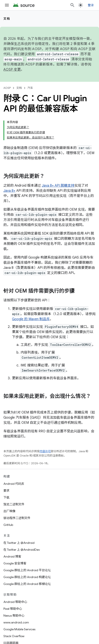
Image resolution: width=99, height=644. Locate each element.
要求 (6, 491)
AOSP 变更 (12, 70)
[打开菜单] (7, 5)
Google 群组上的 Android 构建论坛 (27, 577)
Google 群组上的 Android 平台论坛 (27, 570)
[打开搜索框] (72, 5)
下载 (6, 497)
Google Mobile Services (19, 629)
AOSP (7, 88)
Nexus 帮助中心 (14, 616)
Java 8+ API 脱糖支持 (58, 186)
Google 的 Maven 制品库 (31, 319)
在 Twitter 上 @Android (19, 543)
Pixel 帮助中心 (13, 609)
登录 (91, 5)
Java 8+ (9, 191)
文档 (7, 19)
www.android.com (16, 622)
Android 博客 (12, 556)
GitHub (8, 525)
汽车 (30, 88)
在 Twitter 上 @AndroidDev (22, 550)
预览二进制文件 (14, 504)
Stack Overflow (14, 636)
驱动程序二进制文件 (17, 518)
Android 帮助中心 (15, 602)
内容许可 (45, 451)
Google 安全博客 (15, 563)
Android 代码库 (14, 484)
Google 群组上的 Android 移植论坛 (27, 584)
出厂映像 (9, 511)
